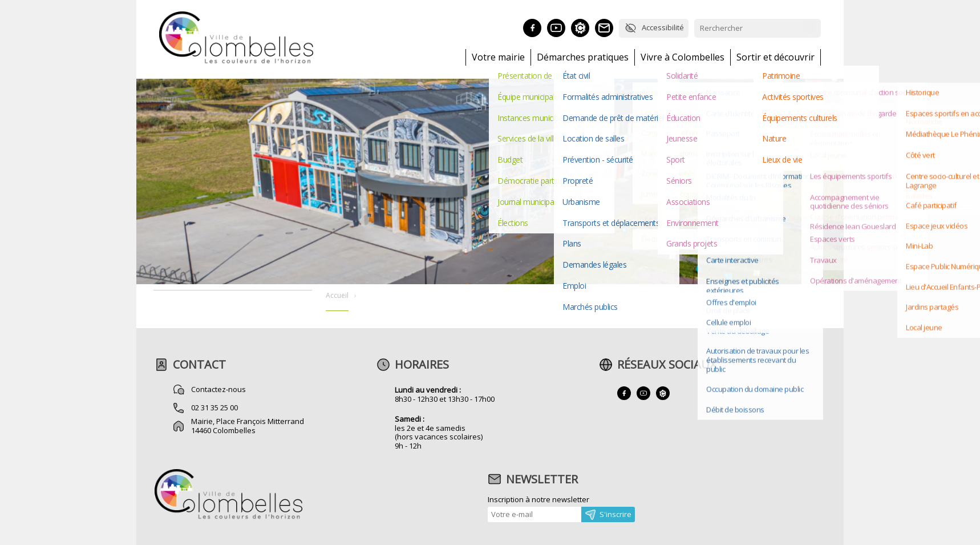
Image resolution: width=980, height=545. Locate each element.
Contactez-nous (218, 389)
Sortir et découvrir (776, 57)
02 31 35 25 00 (214, 407)
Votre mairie (498, 57)
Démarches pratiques (583, 57)
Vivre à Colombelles (683, 57)
